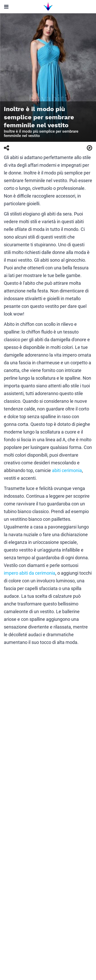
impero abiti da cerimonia (30, 573)
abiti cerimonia (67, 470)
